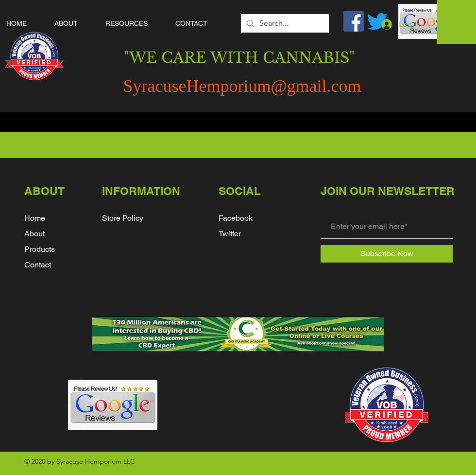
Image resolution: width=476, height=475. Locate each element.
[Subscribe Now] (387, 254)
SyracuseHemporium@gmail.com (242, 86)
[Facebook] (354, 21)
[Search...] (284, 23)
